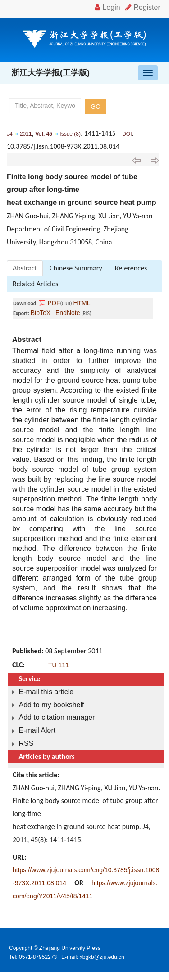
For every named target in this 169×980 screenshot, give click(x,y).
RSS (26, 743)
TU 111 (59, 665)
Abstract (25, 268)
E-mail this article (46, 692)
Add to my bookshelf (51, 705)
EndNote (68, 313)
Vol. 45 (44, 134)
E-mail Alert (37, 730)
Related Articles (35, 284)
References (131, 268)
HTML (82, 303)
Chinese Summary (76, 268)
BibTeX (41, 313)
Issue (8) (70, 134)
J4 (10, 134)
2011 (26, 134)
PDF (54, 303)
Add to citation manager (57, 717)
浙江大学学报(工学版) (50, 73)
